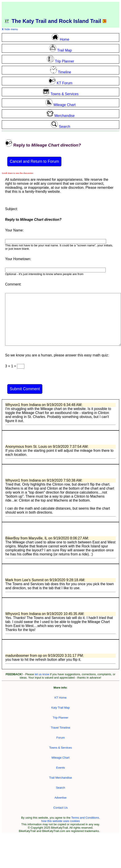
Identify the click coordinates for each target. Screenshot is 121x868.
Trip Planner (60, 718)
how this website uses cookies (60, 821)
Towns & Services (61, 748)
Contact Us (60, 808)
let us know (42, 674)
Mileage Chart (61, 758)
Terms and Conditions (85, 818)
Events (60, 768)
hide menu (10, 29)
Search (60, 788)
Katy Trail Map (60, 708)
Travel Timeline (60, 728)
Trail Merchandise (61, 778)
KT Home (61, 698)
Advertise (60, 798)
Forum (60, 738)
